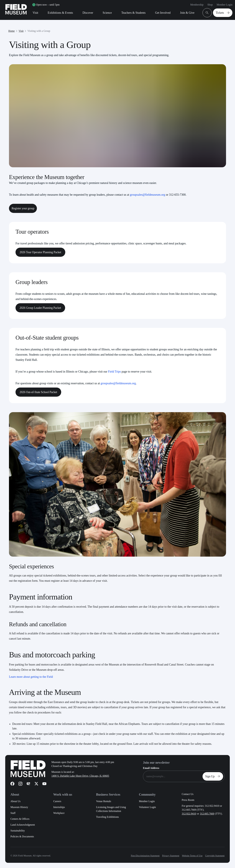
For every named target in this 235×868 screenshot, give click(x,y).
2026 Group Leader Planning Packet (40, 308)
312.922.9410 (189, 814)
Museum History (19, 807)
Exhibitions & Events (60, 13)
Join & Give (187, 13)
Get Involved (163, 13)
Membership (197, 5)
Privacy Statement (171, 856)
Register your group (23, 208)
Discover (88, 13)
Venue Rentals (104, 801)
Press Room (188, 800)
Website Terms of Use (192, 856)
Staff (13, 813)
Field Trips (114, 372)
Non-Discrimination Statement (145, 856)
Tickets (223, 13)
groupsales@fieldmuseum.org (148, 195)
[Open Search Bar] (207, 13)
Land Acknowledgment (23, 825)
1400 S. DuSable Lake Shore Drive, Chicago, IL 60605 (80, 776)
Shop (210, 5)
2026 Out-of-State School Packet (38, 392)
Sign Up (213, 776)
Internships (59, 807)
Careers (57, 801)
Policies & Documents (22, 836)
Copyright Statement (215, 856)
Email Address (151, 768)
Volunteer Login (147, 807)
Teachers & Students (133, 13)
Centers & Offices (20, 819)
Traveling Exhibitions (107, 817)
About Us (16, 801)
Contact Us (188, 794)
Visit (35, 13)
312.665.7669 (207, 814)
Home (12, 31)
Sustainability (18, 831)
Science (107, 13)
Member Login (225, 5)
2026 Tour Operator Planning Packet (40, 252)
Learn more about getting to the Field (31, 677)
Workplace (59, 813)
